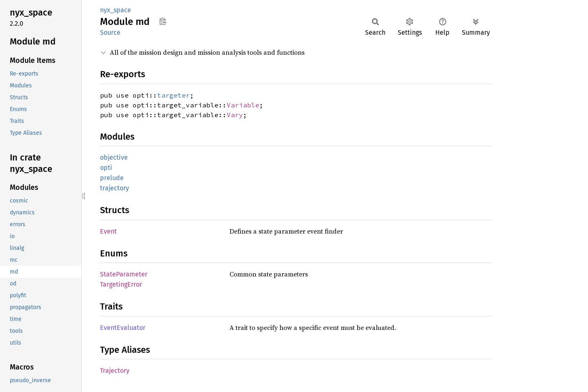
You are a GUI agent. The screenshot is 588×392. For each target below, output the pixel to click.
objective (114, 157)
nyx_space (116, 10)
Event (108, 231)
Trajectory (115, 371)
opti (106, 168)
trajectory (115, 188)
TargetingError (121, 284)
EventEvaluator (123, 328)
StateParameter (124, 274)
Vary (235, 115)
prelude (112, 178)
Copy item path (163, 21)
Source (110, 32)
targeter (174, 95)
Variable (243, 105)
